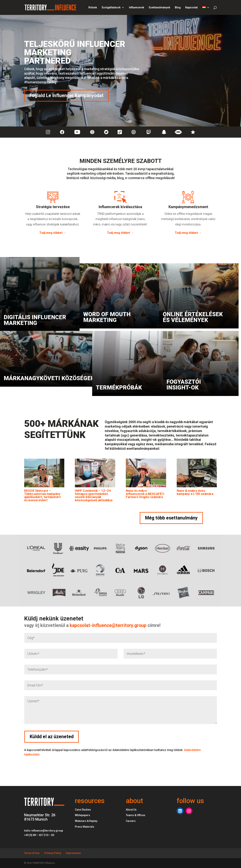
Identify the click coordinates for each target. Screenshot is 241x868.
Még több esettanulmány (171, 518)
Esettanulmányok (160, 8)
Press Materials (85, 827)
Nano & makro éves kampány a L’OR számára (195, 492)
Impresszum (73, 853)
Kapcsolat (191, 8)
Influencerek (137, 8)
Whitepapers (83, 815)
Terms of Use (32, 853)
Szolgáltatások (111, 8)
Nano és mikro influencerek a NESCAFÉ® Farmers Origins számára (145, 494)
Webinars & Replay (86, 821)
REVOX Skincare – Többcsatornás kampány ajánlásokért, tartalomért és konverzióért (42, 495)
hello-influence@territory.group (44, 831)
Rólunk (93, 8)
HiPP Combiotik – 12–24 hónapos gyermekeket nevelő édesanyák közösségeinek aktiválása (94, 495)
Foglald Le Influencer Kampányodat (66, 96)
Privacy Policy (53, 853)
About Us (131, 810)
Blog (178, 8)
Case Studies (83, 810)
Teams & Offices (136, 815)
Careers (131, 821)
